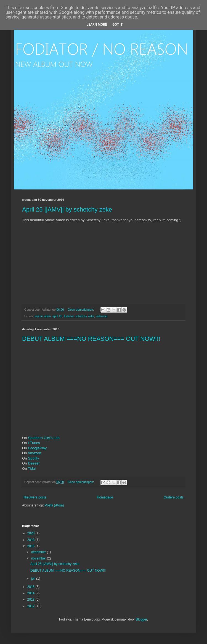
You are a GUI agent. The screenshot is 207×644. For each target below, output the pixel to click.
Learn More (97, 25)
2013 (31, 600)
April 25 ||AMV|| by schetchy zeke (67, 209)
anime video (43, 316)
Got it (117, 25)
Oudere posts (174, 497)
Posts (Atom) (54, 505)
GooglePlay (37, 448)
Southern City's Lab (44, 438)
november (39, 558)
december (39, 552)
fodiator (69, 316)
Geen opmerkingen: (81, 310)
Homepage (105, 497)
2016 (31, 546)
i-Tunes (34, 443)
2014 (31, 593)
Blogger (141, 619)
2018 (31, 540)
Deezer (34, 463)
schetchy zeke (85, 316)
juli (34, 579)
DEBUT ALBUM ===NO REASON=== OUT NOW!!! (91, 339)
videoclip (102, 316)
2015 (31, 587)
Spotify (33, 458)
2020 (31, 533)
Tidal (32, 469)
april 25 (57, 316)
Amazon (34, 453)
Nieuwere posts (35, 497)
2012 (31, 606)
